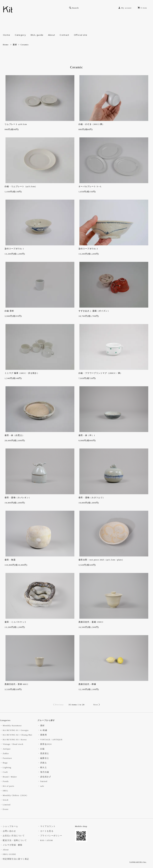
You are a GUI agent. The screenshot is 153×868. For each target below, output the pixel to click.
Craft (5, 772)
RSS (42, 840)
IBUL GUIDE (9, 854)
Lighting (7, 767)
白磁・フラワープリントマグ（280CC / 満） (100, 373)
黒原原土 (45, 753)
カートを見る (47, 831)
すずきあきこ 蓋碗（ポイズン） (94, 311)
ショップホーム (10, 826)
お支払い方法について (14, 836)
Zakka (6, 753)
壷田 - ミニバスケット (16, 622)
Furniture (7, 758)
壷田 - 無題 (10, 560)
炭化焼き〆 (46, 777)
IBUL (6, 791)
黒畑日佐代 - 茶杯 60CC (16, 684)
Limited (7, 805)
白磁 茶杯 (9, 311)
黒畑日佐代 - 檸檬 (87, 684)
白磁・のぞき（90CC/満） (91, 124)
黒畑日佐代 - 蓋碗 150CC (91, 622)
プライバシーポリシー (51, 836)
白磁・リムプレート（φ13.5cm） (21, 186)
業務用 (44, 735)
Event (6, 809)
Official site (81, 35)
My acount (126, 8)
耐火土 (44, 767)
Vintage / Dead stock (13, 744)
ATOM (50, 840)
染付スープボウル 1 (14, 249)
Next (96, 705)
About (52, 35)
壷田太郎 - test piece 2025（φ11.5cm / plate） (101, 560)
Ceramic (25, 45)
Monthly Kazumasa (12, 725)
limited (44, 781)
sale (42, 786)
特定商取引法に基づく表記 (16, 859)
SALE (6, 800)
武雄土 (44, 763)
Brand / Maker (10, 777)
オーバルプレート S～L (90, 186)
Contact (64, 35)
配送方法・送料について (15, 840)
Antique (7, 749)
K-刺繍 (44, 730)
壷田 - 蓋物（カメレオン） (18, 498)
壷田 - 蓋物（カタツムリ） (92, 498)
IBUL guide (37, 35)
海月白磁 (45, 772)
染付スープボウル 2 (88, 249)
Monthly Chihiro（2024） (16, 795)
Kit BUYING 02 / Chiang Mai (17, 735)
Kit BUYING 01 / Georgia (16, 730)
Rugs (5, 763)
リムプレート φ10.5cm (16, 124)
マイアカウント (48, 826)
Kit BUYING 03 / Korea (15, 740)
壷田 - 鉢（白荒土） (14, 435)
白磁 (42, 749)
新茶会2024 (46, 744)
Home (7, 35)
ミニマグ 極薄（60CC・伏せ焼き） (22, 373)
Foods (6, 781)
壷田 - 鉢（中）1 (87, 435)
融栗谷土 (45, 758)
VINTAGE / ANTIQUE (51, 740)
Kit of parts (8, 786)
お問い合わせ (9, 831)
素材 (15, 45)
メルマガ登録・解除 (13, 845)
